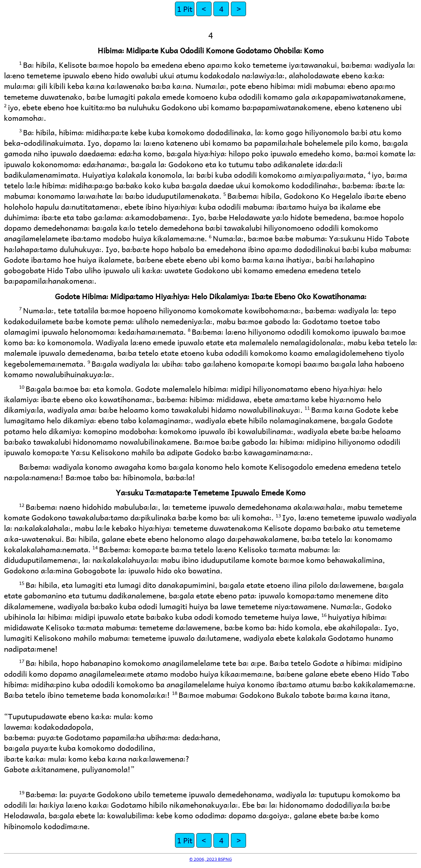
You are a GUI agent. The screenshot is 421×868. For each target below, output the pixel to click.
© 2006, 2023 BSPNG (211, 859)
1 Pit (185, 9)
